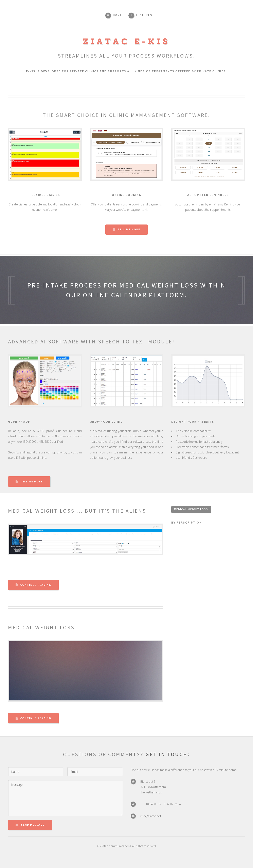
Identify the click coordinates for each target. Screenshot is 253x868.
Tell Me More (129, 229)
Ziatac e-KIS (126, 42)
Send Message (33, 825)
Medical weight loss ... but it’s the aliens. (78, 511)
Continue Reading (36, 585)
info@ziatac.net (151, 816)
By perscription (187, 522)
